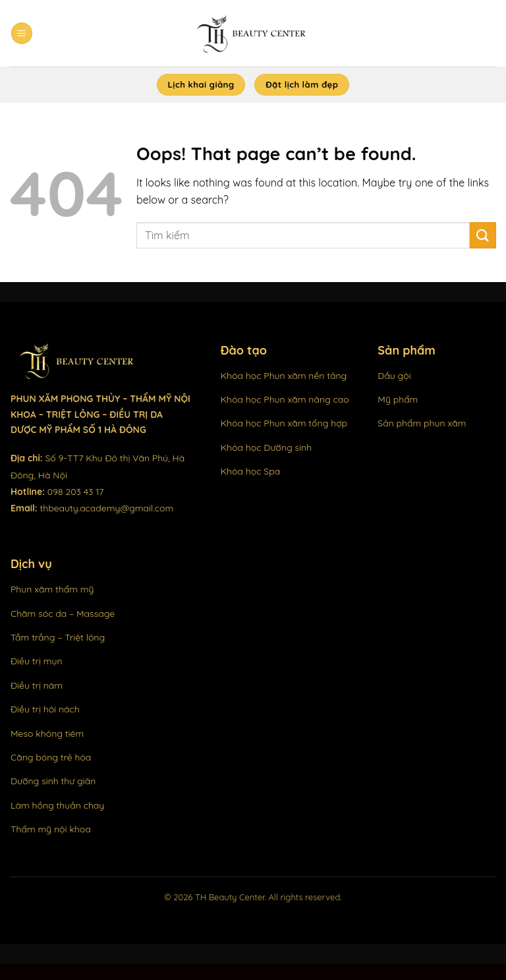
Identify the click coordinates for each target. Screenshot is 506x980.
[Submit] (483, 235)
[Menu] (22, 33)
